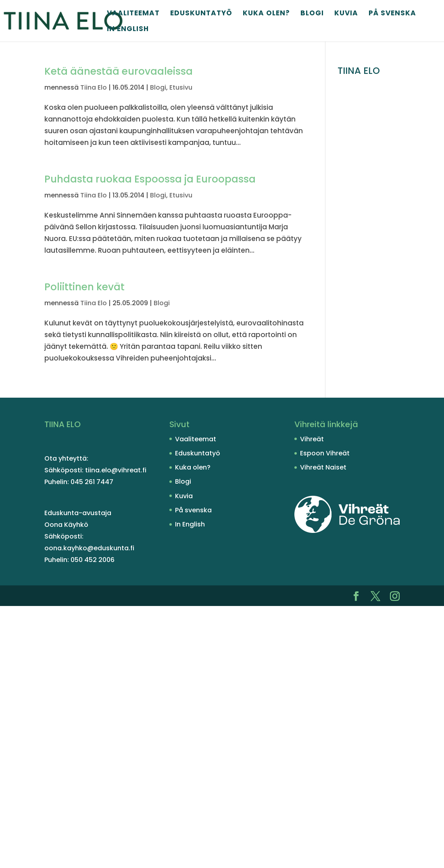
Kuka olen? (266, 14)
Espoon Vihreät (325, 453)
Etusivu (181, 87)
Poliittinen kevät (84, 287)
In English (128, 30)
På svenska (392, 14)
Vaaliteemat (133, 14)
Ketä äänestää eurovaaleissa (119, 71)
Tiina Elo (94, 87)
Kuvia (346, 14)
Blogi (312, 14)
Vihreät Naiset (323, 467)
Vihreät (312, 439)
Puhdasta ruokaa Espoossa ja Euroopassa (150, 179)
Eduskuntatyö (201, 14)
